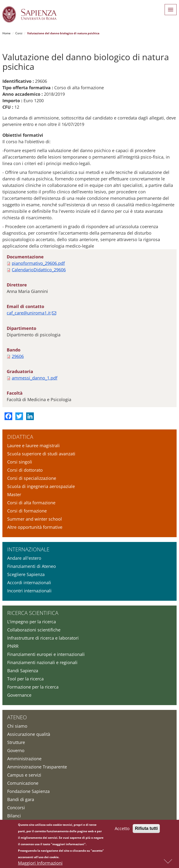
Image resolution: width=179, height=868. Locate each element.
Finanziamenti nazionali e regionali (42, 662)
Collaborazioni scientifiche (34, 630)
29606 (18, 356)
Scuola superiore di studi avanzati (41, 454)
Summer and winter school (35, 519)
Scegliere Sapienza (26, 574)
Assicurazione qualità (29, 734)
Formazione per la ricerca (33, 687)
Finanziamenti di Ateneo (32, 566)
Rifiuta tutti (146, 829)
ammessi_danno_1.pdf (35, 378)
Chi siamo (17, 726)
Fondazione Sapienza (28, 791)
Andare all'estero (24, 558)
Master (14, 494)
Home (6, 33)
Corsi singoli (20, 462)
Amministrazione (24, 759)
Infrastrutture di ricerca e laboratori (43, 638)
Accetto (122, 829)
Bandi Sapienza (23, 671)
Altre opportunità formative (35, 527)
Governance (19, 695)
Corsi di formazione (27, 511)
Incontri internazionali (29, 591)
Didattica (20, 437)
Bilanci (14, 816)
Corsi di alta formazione (31, 503)
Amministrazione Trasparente (37, 767)
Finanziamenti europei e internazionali (46, 654)
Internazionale (28, 549)
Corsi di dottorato (25, 470)
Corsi (19, 33)
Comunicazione (23, 783)
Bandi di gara (21, 799)
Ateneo (17, 717)
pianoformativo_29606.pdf (38, 263)
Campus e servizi (24, 775)
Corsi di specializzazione (32, 478)
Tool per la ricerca (25, 679)
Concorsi (16, 808)
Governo (16, 750)
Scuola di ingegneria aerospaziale (41, 486)
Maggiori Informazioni (40, 863)
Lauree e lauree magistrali (33, 446)
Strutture (16, 742)
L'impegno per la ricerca (32, 622)
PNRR (13, 646)
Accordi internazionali (29, 583)
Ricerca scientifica (33, 613)
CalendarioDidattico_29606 (39, 270)
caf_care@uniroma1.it (29, 313)
